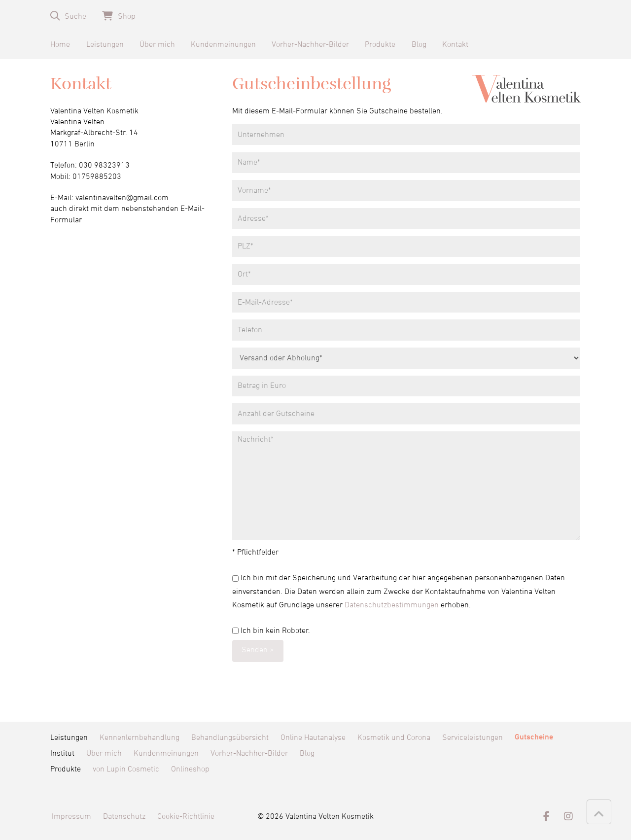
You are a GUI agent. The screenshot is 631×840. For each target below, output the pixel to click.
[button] (68, 16)
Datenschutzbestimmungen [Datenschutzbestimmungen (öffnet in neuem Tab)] (392, 605)
